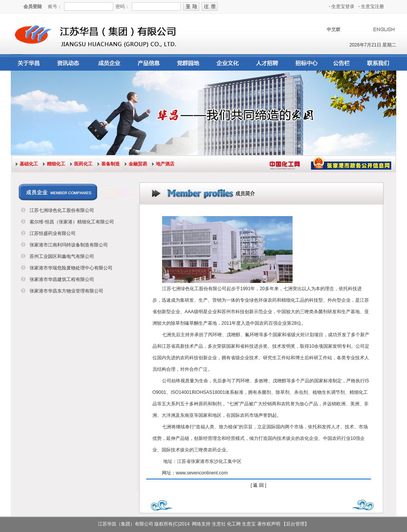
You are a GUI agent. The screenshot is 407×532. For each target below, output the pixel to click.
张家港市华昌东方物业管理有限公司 (66, 291)
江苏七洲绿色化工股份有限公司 (62, 210)
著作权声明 (269, 524)
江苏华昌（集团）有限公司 (126, 524)
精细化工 (56, 164)
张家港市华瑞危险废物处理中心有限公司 (71, 268)
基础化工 (29, 164)
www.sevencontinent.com (202, 473)
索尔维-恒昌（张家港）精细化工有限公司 (72, 222)
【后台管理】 (295, 524)
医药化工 (83, 164)
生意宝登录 (342, 7)
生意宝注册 (371, 7)
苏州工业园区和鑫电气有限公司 (62, 256)
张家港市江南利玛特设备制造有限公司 (69, 245)
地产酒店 (165, 164)
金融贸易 (138, 164)
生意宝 (249, 524)
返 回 (258, 485)
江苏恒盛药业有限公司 (53, 233)
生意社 (219, 524)
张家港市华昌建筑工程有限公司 (62, 279)
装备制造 (111, 164)
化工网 (234, 524)
